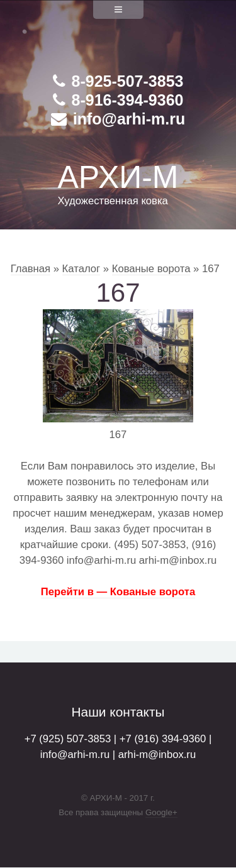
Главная (31, 269)
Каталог (81, 269)
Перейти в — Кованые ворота (118, 592)
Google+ (161, 812)
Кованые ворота (151, 269)
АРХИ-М (118, 177)
